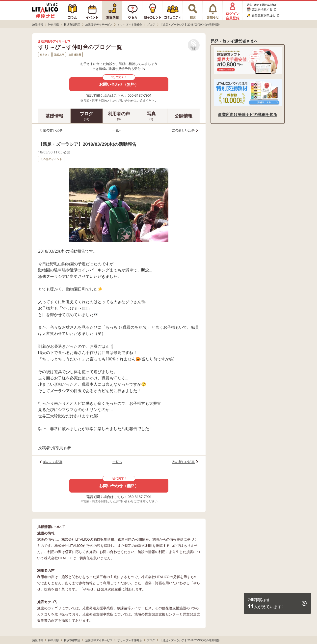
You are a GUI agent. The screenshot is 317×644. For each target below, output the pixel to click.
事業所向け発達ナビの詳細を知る (248, 115)
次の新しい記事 (183, 130)
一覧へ (117, 130)
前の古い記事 (53, 130)
